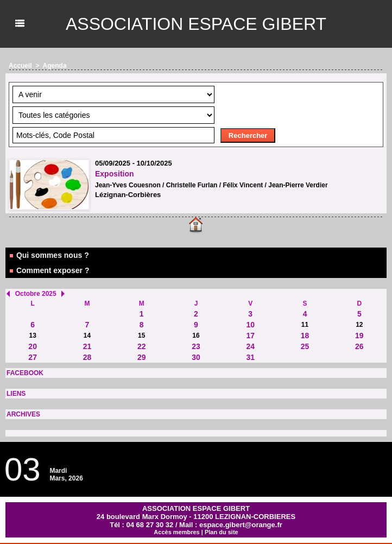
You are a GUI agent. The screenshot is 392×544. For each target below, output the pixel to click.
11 (305, 325)
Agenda (55, 66)
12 (359, 325)
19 (359, 336)
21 (87, 346)
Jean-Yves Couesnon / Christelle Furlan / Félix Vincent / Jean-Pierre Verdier (211, 185)
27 (33, 357)
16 (196, 336)
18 (305, 336)
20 (33, 346)
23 (196, 346)
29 (142, 357)
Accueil (20, 66)
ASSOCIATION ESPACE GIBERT (196, 24)
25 (305, 346)
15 (141, 336)
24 (250, 346)
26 (359, 346)
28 (87, 357)
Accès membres (176, 532)
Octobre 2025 (36, 294)
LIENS (16, 394)
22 (142, 346)
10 (250, 325)
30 (196, 357)
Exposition (115, 174)
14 (87, 336)
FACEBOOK (25, 373)
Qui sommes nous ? (49, 255)
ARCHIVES (23, 414)
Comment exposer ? (49, 270)
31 (250, 357)
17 (250, 336)
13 (32, 336)
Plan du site (222, 532)
